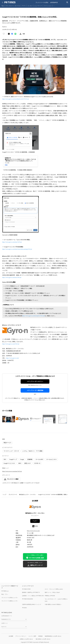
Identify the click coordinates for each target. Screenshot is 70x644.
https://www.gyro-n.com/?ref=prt (11, 344)
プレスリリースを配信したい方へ (10, 601)
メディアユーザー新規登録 (35, 390)
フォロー (35, 521)
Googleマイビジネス (9, 463)
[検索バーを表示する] (67, 2)
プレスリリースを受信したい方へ (10, 598)
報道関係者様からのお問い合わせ (53, 636)
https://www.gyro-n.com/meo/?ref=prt (12, 242)
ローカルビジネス (51, 459)
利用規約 (40, 636)
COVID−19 (37, 463)
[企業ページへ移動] (35, 508)
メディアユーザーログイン (35, 381)
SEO (5, 459)
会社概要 (11, 636)
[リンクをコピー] (24, 34)
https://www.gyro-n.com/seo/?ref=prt (12, 277)
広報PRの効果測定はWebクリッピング (32, 604)
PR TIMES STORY (26, 589)
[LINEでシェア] (15, 34)
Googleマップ (13, 459)
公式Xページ (5, 623)
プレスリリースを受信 (42, 2)
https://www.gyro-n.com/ (13, 358)
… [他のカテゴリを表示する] (54, 5)
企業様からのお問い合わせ (26, 639)
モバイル (17, 6)
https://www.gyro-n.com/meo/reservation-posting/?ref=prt (17, 249)
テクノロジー (9, 6)
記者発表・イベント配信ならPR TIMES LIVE (33, 596)
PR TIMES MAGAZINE (27, 599)
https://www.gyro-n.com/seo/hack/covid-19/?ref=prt (16, 99)
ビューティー (38, 6)
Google (22, 459)
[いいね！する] (4, 34)
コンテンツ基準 (32, 636)
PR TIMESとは (5, 591)
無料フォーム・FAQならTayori (52, 592)
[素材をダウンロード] (21, 34)
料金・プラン (5, 594)
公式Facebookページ (7, 616)
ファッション (48, 6)
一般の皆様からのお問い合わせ (43, 639)
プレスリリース (13, 495)
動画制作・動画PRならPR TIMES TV (31, 592)
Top (3, 6)
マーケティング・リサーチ (11, 451)
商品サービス (7, 443)
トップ (4, 495)
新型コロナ (28, 463)
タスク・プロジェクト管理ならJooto (54, 589)
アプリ (24, 6)
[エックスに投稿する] (9, 34)
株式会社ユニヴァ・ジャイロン (28, 495)
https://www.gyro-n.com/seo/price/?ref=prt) (33, 316)
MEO (20, 463)
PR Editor (25, 608)
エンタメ (30, 6)
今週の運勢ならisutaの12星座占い (53, 604)
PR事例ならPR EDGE (50, 596)
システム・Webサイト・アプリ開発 (32, 451)
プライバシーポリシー (21, 636)
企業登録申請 (54, 2)
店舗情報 (30, 459)
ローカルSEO (39, 459)
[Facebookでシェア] (12, 34)
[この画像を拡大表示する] (9, 419)
